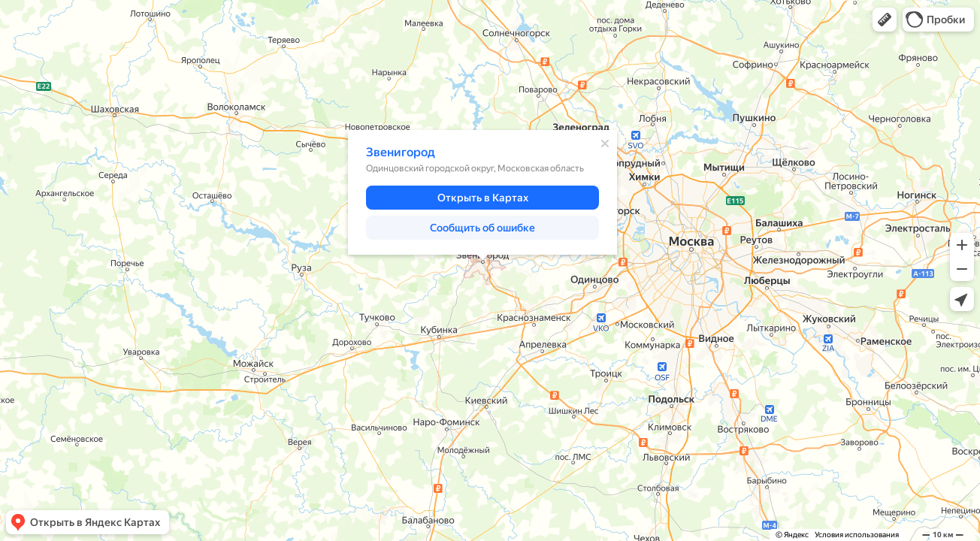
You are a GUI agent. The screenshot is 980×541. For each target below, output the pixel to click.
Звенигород (401, 152)
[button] (885, 20)
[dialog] (482, 192)
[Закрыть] (605, 144)
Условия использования (857, 535)
